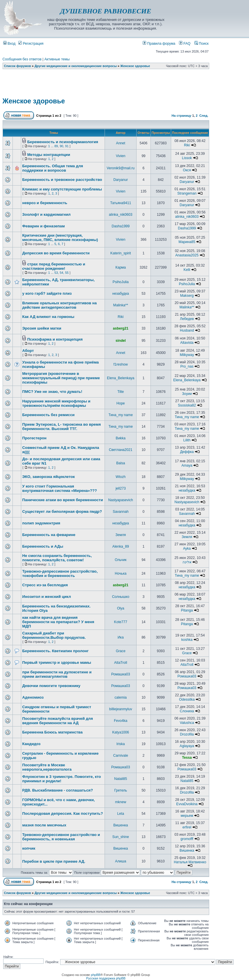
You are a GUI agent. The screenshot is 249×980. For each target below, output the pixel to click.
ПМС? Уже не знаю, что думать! (52, 392)
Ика (121, 637)
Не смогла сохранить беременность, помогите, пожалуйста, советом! (57, 558)
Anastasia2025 (187, 255)
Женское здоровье (135, 66)
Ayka (187, 549)
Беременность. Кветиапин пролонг (55, 651)
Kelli (187, 270)
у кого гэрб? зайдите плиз (47, 293)
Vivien (121, 156)
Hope (121, 403)
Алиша (121, 861)
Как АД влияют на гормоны (48, 317)
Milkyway (187, 355)
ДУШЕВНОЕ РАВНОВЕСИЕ (106, 11)
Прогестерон (34, 438)
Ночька (121, 573)
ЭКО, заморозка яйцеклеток (49, 477)
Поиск (201, 44)
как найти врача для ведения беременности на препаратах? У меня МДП (58, 622)
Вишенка (121, 825)
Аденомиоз (33, 697)
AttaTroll (121, 663)
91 (67, 146)
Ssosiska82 (187, 405)
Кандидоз (32, 744)
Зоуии (187, 394)
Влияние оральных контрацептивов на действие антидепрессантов (60, 305)
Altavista (187, 343)
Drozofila (187, 734)
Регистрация (31, 44)
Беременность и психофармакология (63, 142)
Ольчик (121, 560)
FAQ (185, 44)
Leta (121, 814)
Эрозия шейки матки (42, 328)
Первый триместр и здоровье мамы (57, 662)
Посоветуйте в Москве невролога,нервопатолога (47, 767)
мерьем (187, 816)
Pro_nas (187, 366)
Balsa (121, 463)
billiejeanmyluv (121, 709)
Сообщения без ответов (22, 59)
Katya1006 (121, 732)
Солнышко (120, 597)
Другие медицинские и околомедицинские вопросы (76, 66)
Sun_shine (121, 837)
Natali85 (121, 779)
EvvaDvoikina (187, 804)
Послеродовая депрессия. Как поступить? (63, 813)
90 (62, 146)
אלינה (187, 562)
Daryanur (121, 180)
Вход (9, 44)
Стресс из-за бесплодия (45, 585)
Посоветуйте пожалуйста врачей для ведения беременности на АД (58, 721)
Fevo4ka (121, 721)
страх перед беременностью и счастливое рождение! (54, 266)
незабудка (121, 294)
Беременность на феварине (49, 535)
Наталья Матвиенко (190, 862)
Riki (187, 145)
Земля (121, 535)
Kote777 (121, 622)
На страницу (182, 116)
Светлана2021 (121, 450)
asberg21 (121, 328)
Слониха (187, 711)
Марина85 (187, 242)
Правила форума (159, 44)
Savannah (121, 512)
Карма (121, 267)
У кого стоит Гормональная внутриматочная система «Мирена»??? (60, 488)
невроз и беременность (45, 203)
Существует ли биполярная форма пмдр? (62, 511)
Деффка (187, 452)
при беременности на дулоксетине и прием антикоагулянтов (57, 674)
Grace (121, 651)
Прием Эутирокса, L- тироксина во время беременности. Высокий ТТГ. (62, 427)
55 (67, 273)
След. (204, 116)
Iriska (121, 744)
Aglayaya (187, 746)
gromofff (187, 839)
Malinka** (121, 305)
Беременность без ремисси (49, 415)
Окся (187, 170)
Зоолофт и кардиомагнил (46, 214)
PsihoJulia (121, 282)
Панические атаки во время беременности (63, 500)
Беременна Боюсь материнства (53, 732)
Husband (187, 330)
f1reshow (121, 364)
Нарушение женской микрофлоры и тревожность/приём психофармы (57, 403)
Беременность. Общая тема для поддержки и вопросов (53, 168)
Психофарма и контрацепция (55, 339)
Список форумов (18, 66)
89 (56, 146)
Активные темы (57, 59)
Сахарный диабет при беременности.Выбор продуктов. (54, 635)
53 (56, 273)
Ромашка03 (121, 674)
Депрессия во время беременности (56, 253)
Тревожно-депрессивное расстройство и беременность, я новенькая (61, 837)
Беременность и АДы (43, 546)
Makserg (187, 296)
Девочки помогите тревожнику (51, 686)
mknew (121, 802)
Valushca (187, 723)
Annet (121, 143)
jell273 (121, 488)
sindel (121, 341)
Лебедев (187, 319)
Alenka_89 (121, 546)
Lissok (187, 158)
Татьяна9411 (121, 203)
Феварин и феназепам (44, 226)
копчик (29, 848)
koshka (187, 640)
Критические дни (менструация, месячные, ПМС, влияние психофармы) (60, 238)
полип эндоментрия (41, 523)
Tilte (121, 392)
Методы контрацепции (49, 155)
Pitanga (187, 610)
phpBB (96, 975)
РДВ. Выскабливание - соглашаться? (58, 790)
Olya (121, 608)
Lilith (187, 440)
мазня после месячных (44, 825)
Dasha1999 (121, 226)
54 (62, 273)
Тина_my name (120, 415)
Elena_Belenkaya (121, 378)
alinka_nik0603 (121, 215)
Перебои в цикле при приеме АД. (54, 861)
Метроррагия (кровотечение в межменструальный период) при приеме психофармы (61, 378)
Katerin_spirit (121, 253)
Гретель (121, 790)
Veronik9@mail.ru (121, 168)
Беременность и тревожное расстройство (62, 180)
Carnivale (121, 756)
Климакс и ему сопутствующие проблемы (62, 189)
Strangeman (187, 193)
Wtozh (121, 477)
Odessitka (187, 700)
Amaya (187, 465)
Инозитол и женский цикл (47, 597)
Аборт (28, 351)
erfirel (187, 827)
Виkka (121, 438)
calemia (121, 697)
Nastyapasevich (120, 500)
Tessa (187, 758)
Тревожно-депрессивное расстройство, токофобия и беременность (60, 573)
